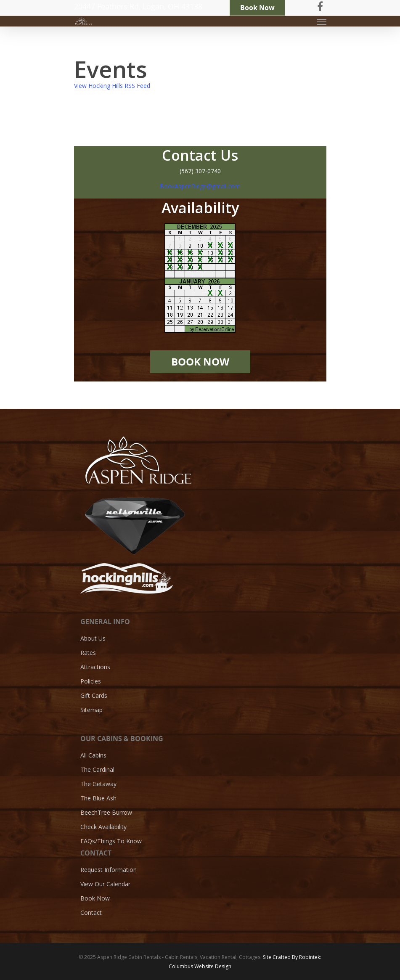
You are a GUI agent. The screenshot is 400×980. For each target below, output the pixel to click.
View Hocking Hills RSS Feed (112, 86)
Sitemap (91, 710)
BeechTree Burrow (106, 812)
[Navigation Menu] (322, 21)
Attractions (95, 667)
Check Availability (103, 827)
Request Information (109, 870)
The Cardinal (97, 769)
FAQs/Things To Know (111, 841)
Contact (91, 912)
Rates (88, 653)
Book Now (95, 898)
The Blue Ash (98, 798)
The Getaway (98, 784)
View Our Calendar (105, 884)
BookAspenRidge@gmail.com (200, 186)
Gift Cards (94, 695)
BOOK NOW (200, 362)
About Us (93, 638)
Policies (91, 681)
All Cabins (93, 755)
